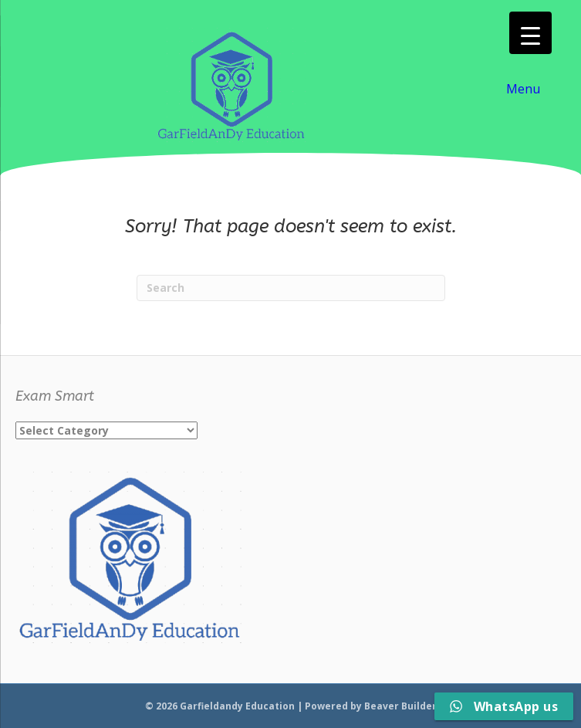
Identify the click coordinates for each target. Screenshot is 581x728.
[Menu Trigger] (530, 33)
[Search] (291, 288)
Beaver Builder (400, 706)
